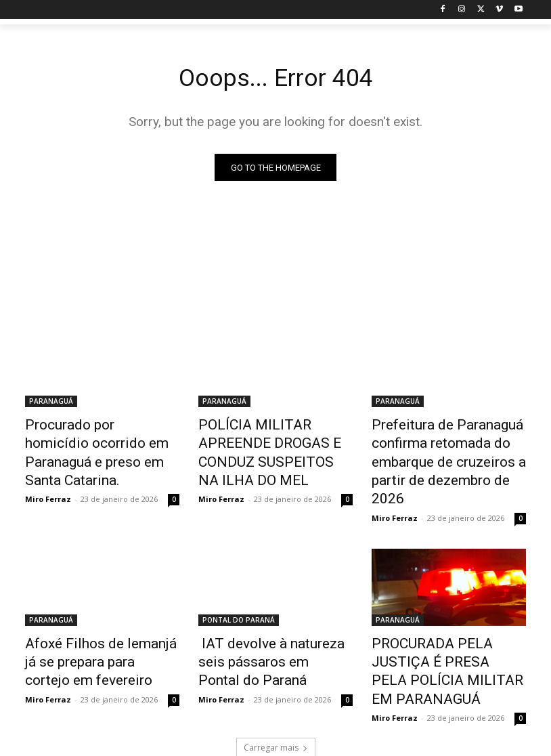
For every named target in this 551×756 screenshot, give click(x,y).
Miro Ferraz (48, 472)
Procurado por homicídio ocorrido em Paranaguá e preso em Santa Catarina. (89, 441)
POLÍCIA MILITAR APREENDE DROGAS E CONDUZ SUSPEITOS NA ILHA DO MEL (271, 441)
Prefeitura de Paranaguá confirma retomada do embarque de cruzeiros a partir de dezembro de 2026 (443, 448)
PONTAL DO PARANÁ (239, 590)
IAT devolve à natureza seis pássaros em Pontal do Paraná (269, 627)
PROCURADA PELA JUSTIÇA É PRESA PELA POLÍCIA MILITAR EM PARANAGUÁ (448, 627)
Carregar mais (276, 689)
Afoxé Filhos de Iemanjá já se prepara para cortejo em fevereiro (100, 627)
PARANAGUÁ (51, 404)
